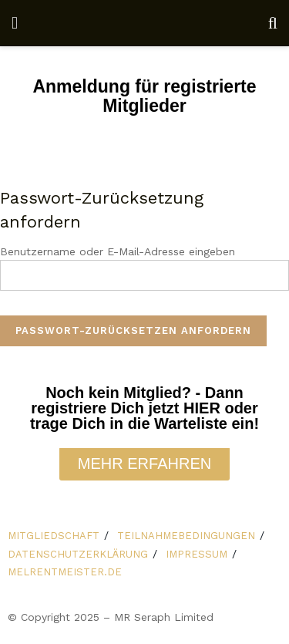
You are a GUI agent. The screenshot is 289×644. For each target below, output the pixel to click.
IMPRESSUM (197, 554)
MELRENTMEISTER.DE (65, 572)
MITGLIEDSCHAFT (54, 536)
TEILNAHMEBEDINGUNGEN (186, 536)
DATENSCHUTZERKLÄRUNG (78, 554)
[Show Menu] (15, 23)
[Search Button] (273, 23)
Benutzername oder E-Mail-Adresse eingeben (118, 251)
